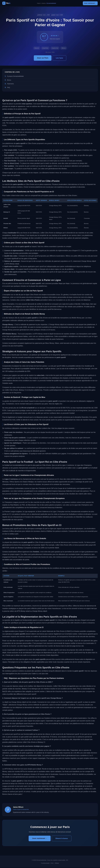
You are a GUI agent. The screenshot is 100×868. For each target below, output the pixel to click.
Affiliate (57, 864)
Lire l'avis (59, 58)
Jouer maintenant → (89, 4)
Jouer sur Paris (43, 58)
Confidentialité (45, 864)
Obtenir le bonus (62, 839)
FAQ (9, 88)
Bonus (9, 81)
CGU (52, 864)
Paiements (10, 84)
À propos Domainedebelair (15, 77)
